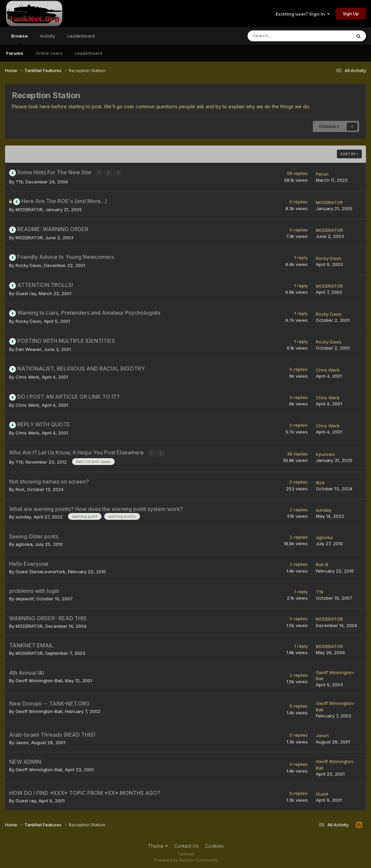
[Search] (282, 36)
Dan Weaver (28, 348)
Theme (158, 844)
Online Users (49, 53)
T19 (19, 181)
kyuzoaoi (325, 453)
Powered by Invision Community (186, 858)
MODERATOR (29, 208)
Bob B (322, 562)
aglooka (24, 542)
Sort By (349, 154)
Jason (22, 740)
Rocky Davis (28, 264)
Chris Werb (27, 376)
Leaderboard (88, 53)
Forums (15, 53)
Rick (20, 487)
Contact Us (186, 844)
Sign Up (351, 14)
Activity (48, 36)
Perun (322, 173)
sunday (23, 515)
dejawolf (25, 597)
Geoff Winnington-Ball (39, 678)
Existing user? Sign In (303, 14)
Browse (19, 39)
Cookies (214, 844)
